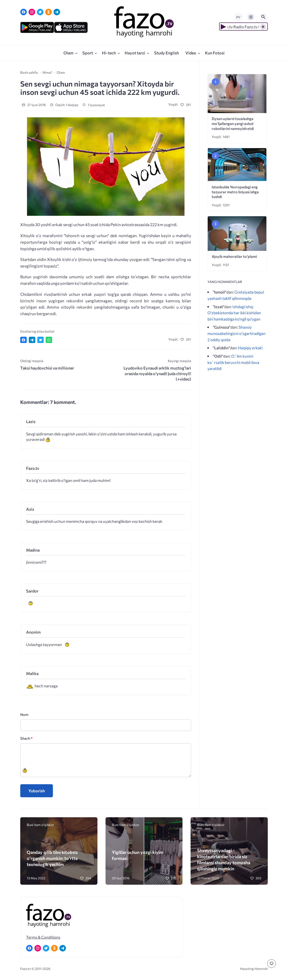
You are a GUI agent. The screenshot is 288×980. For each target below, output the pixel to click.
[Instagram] (32, 12)
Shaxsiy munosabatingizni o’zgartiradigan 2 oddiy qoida (236, 333)
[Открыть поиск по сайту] (263, 17)
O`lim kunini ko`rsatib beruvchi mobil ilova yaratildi (233, 362)
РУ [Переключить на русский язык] (238, 17)
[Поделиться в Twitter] (41, 340)
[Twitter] (40, 12)
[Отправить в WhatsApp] (49, 340)
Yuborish (37, 791)
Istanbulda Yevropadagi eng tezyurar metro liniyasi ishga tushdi (235, 192)
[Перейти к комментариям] (272, 964)
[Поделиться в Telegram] (32, 340)
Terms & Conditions (43, 937)
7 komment (94, 105)
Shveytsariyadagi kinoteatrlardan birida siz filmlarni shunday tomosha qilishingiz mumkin (224, 859)
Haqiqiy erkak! (250, 348)
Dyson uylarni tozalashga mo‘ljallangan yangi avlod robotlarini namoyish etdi (233, 124)
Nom (24, 714)
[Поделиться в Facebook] (24, 340)
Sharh (26, 738)
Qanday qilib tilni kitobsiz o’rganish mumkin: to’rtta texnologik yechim (52, 858)
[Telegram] (57, 12)
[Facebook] (24, 12)
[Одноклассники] (48, 12)
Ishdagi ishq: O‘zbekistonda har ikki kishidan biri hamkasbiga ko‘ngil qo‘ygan (234, 313)
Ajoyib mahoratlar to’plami (234, 256)
